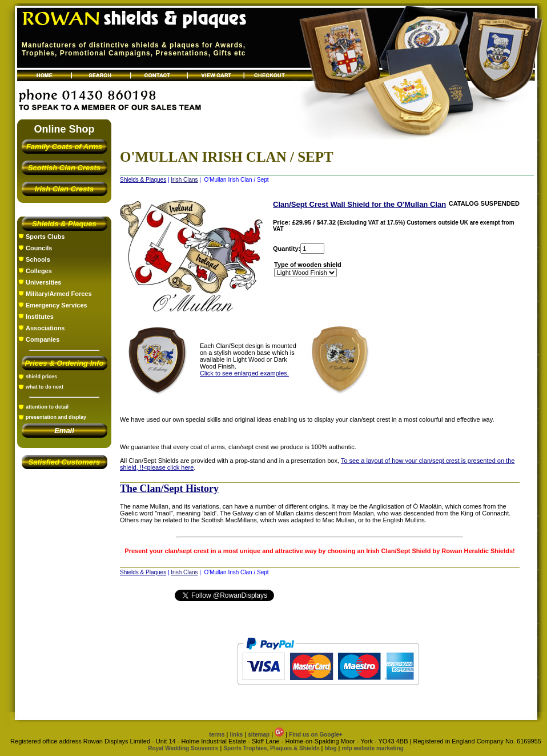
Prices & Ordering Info (65, 363)
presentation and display (56, 417)
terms (217, 735)
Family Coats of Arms (64, 147)
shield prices (41, 377)
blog (330, 748)
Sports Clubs (45, 237)
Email (64, 431)
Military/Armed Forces (59, 294)
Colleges (39, 271)
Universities (43, 282)
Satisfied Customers (65, 462)
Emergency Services (57, 305)
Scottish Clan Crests (64, 168)
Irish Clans (184, 180)
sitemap (259, 735)
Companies (43, 339)
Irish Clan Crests (64, 189)
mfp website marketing (372, 748)
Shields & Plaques (64, 224)
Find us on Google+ (316, 735)
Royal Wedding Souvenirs (183, 748)
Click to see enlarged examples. (244, 373)
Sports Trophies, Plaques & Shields (272, 748)
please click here (170, 467)
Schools (38, 259)
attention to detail (47, 407)
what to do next (45, 387)
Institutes (40, 317)
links (237, 735)
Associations (45, 328)
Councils (39, 248)
